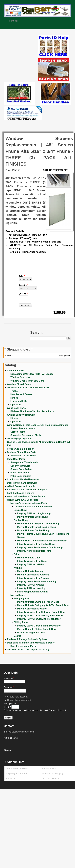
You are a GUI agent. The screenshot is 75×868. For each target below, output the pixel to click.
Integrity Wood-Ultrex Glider (32, 561)
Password (9, 687)
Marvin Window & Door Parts (23, 500)
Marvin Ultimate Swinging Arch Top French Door (43, 605)
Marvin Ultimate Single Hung (33, 517)
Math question (11, 704)
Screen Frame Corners (23, 428)
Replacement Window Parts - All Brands (32, 374)
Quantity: (24, 285)
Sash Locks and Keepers (20, 493)
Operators (16, 405)
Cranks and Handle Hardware (23, 479)
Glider (17, 554)
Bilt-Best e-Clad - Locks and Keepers (27, 490)
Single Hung (20, 510)
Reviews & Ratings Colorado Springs (27, 639)
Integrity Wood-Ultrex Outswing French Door (41, 612)
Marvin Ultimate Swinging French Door (38, 602)
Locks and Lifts (19, 401)
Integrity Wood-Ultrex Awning (33, 578)
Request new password (19, 700)
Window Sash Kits (20, 377)
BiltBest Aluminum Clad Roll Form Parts (32, 411)
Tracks (14, 391)
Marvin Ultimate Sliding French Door (37, 629)
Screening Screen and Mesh (25, 435)
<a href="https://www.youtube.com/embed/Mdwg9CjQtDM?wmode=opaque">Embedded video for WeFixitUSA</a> (21, 47)
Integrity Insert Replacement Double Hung (40, 547)
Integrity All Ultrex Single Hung (34, 513)
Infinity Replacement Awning (33, 592)
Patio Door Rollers (20, 473)
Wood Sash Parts (16, 408)
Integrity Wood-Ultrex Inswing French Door (40, 615)
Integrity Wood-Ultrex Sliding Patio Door (39, 626)
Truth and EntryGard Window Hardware (28, 388)
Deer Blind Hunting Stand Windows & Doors (31, 643)
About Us (11, 778)
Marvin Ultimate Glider (29, 558)
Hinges (14, 398)
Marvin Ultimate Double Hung (33, 530)
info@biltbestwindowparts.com (19, 732)
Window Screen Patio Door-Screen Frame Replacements (37, 425)
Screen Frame (18, 432)
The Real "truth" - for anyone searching (28, 650)
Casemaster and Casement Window (33, 507)
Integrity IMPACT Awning (31, 585)
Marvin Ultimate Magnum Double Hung (38, 524)
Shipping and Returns (17, 774)
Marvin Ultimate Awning (30, 571)
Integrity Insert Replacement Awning (37, 581)
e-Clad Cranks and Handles (22, 486)
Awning (18, 568)
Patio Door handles (21, 476)
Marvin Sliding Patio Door (31, 633)
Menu (13, 21)
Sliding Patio (21, 622)
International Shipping (52, 774)
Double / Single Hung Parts (22, 452)
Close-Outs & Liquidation (21, 449)
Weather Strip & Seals (19, 384)
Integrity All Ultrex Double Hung (34, 551)
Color (22, 276)
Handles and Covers (21, 394)
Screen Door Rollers (21, 469)
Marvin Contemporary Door (32, 609)
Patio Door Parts (16, 459)
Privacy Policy (49, 769)
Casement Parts (16, 371)
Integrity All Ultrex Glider (31, 564)
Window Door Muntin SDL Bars (27, 381)
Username (9, 678)
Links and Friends (50, 778)
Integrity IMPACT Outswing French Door (39, 619)
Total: (60, 356)
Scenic (17, 636)
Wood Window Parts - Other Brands (26, 496)
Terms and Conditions (17, 769)
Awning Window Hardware (21, 415)
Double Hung (21, 520)
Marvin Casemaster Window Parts (29, 503)
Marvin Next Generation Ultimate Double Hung (42, 541)
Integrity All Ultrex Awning (31, 588)
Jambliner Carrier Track (23, 456)
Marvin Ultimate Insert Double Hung (36, 527)
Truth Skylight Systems (20, 439)
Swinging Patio (22, 598)
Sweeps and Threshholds (24, 462)
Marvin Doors (18, 595)
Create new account (17, 697)
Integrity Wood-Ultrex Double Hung (36, 544)
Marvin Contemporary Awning (33, 575)
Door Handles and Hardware (22, 483)
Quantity (23, 294)
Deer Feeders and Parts (23, 646)
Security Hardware (20, 466)
